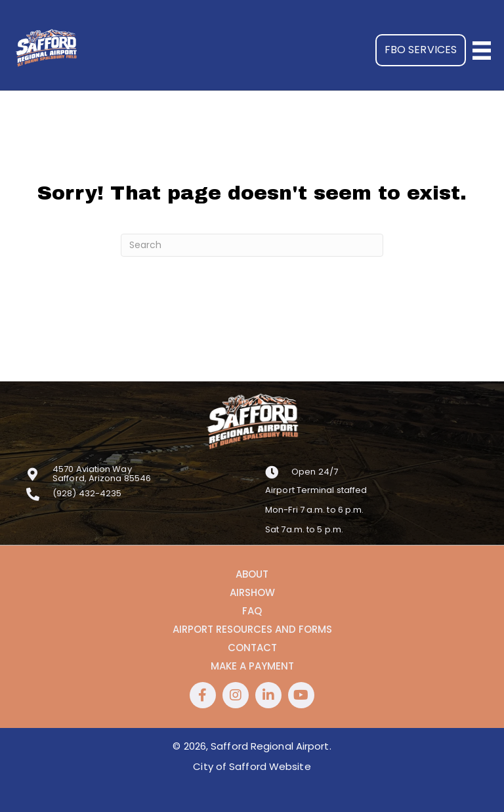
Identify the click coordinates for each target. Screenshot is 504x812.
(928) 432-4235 (87, 493)
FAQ (252, 611)
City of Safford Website (252, 766)
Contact (252, 648)
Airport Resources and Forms (252, 630)
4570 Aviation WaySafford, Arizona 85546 (102, 474)
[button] (421, 50)
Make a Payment (252, 666)
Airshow (252, 593)
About (252, 574)
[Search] (252, 245)
